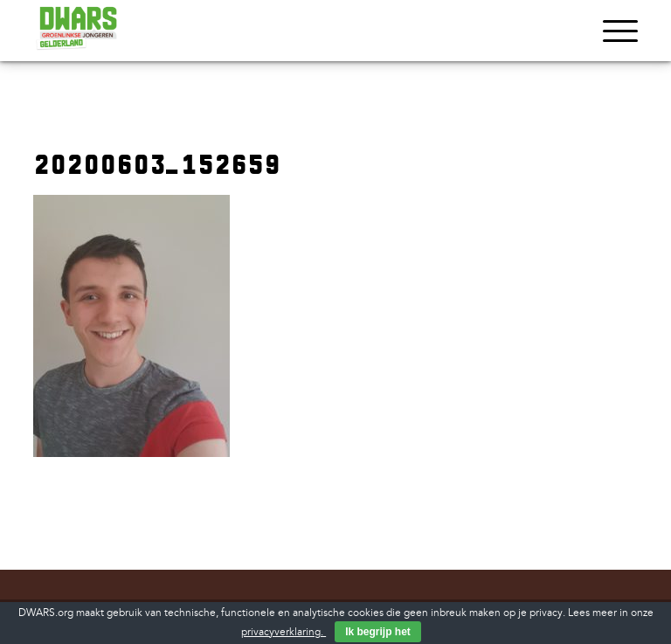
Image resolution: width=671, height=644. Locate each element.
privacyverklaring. (284, 632)
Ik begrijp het (378, 632)
